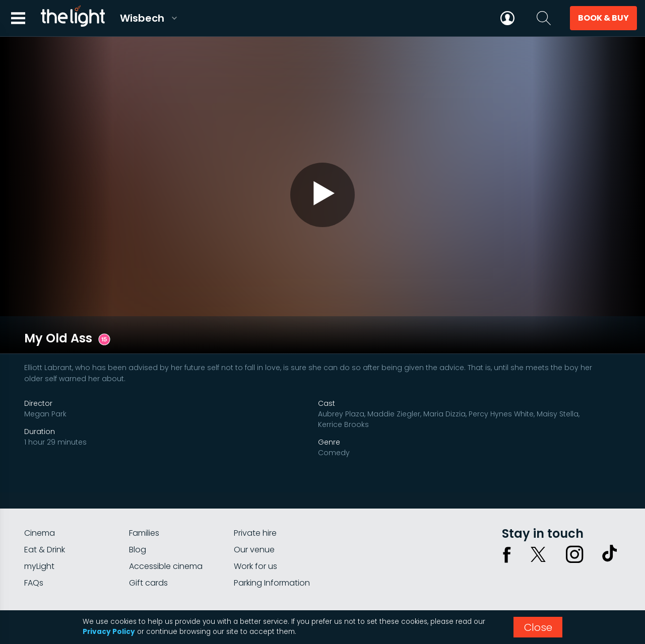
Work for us (255, 523)
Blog (138, 507)
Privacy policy (520, 578)
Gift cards (148, 540)
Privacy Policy (109, 632)
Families (144, 490)
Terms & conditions (586, 578)
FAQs (34, 540)
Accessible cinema (166, 523)
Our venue (254, 507)
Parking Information (272, 540)
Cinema (40, 490)
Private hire (255, 490)
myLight (39, 523)
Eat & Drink (45, 507)
